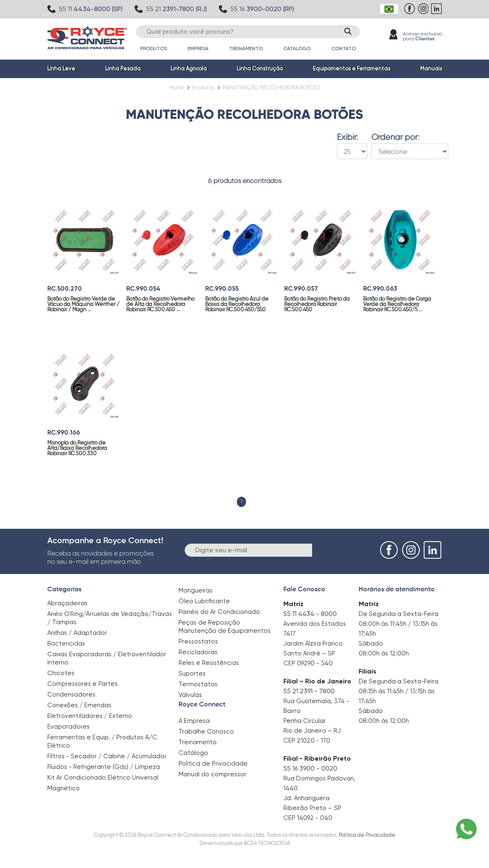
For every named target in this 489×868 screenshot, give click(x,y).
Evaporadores (68, 727)
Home (176, 87)
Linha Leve (61, 68)
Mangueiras (196, 590)
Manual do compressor (212, 774)
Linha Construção (260, 68)
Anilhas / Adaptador (77, 633)
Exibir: (348, 137)
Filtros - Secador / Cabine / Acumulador (107, 756)
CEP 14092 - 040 (308, 818)
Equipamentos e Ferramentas (352, 68)
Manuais (431, 68)
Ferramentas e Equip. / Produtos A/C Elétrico (102, 741)
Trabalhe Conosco (206, 731)
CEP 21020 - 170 (307, 741)
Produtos (154, 49)
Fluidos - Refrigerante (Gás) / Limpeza (104, 767)
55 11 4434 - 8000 (310, 614)
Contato (344, 49)
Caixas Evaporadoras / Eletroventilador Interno (107, 658)
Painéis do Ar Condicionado (219, 612)
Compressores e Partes (82, 684)
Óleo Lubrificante (204, 601)
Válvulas (190, 695)
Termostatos (198, 684)
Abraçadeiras (67, 603)
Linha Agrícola (189, 68)
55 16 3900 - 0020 (310, 768)
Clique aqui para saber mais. (358, 856)
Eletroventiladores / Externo (90, 716)
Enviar (326, 550)
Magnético (64, 786)
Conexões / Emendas (79, 705)
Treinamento (246, 49)
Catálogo (297, 49)
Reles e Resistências (209, 663)
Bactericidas (66, 643)
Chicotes (61, 673)
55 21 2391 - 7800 (309, 691)
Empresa (198, 49)
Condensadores (71, 694)
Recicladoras (198, 652)
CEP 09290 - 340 (308, 663)
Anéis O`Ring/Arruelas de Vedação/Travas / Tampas (110, 618)
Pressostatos (198, 641)
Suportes (192, 674)
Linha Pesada (123, 68)
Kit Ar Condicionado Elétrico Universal (103, 778)
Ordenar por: (395, 137)
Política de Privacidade (213, 764)
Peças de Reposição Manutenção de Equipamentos (225, 627)
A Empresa (194, 721)
